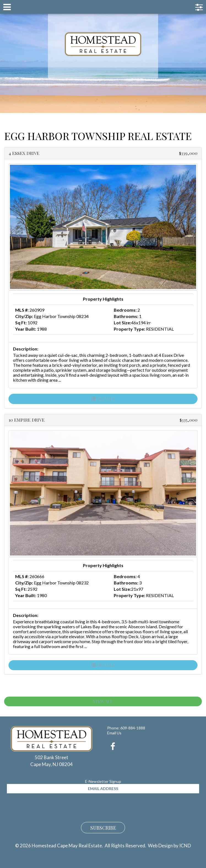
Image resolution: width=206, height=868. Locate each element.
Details (103, 399)
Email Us (114, 733)
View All (103, 701)
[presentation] (49, 807)
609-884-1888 (133, 728)
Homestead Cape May (103, 44)
